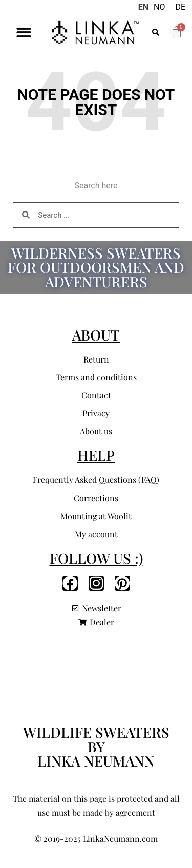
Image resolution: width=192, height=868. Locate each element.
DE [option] (180, 7)
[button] (24, 33)
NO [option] (159, 7)
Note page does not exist (96, 102)
